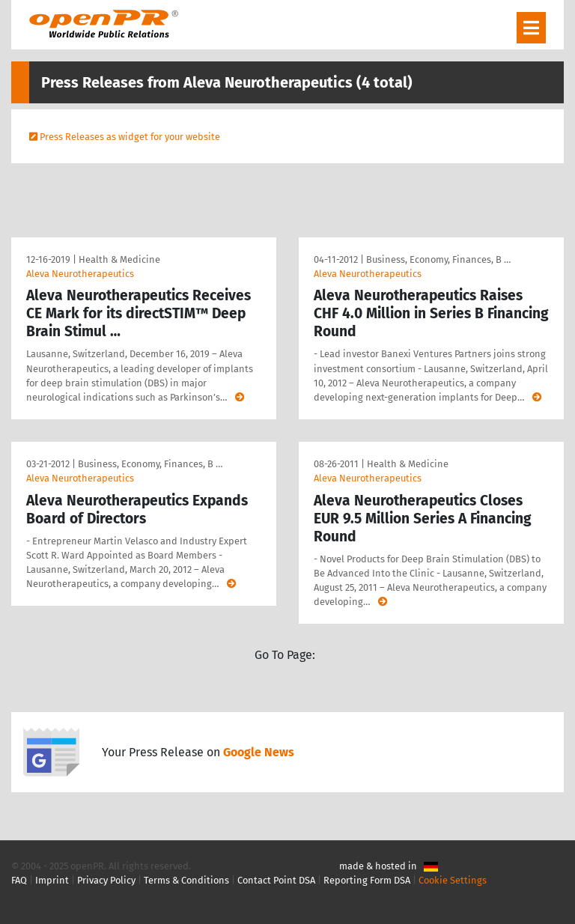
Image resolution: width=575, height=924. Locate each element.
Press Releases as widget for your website (130, 137)
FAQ (19, 880)
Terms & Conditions (186, 880)
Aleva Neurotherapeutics (80, 274)
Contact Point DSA (276, 880)
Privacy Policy (106, 880)
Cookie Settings (453, 880)
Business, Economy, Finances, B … (438, 259)
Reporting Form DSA (367, 880)
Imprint (52, 880)
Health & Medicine (119, 259)
